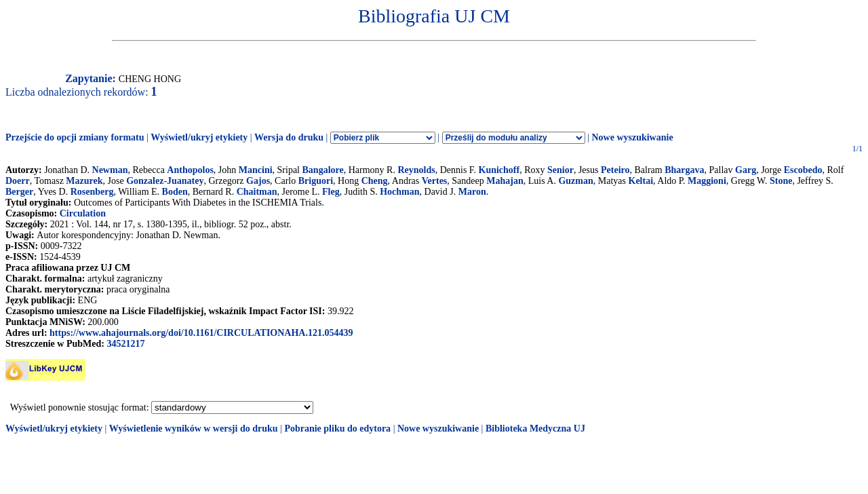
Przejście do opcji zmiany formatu (75, 137)
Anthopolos (190, 170)
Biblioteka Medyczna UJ (535, 429)
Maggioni (707, 181)
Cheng (375, 181)
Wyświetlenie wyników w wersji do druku (194, 429)
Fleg (331, 192)
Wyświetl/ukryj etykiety (199, 137)
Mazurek (84, 181)
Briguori (316, 181)
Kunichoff (499, 170)
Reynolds (416, 170)
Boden (175, 192)
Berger (19, 192)
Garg (746, 170)
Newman (110, 170)
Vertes (435, 181)
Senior (560, 170)
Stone (781, 181)
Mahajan (505, 181)
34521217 (125, 344)
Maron (472, 192)
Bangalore (323, 170)
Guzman (575, 181)
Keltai (641, 181)
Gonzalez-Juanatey (165, 181)
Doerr (18, 181)
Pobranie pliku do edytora (337, 429)
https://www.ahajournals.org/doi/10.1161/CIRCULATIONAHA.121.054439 (201, 333)
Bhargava (684, 170)
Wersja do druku (289, 137)
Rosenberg (92, 192)
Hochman (399, 192)
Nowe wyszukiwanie (632, 137)
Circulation (83, 213)
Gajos (258, 181)
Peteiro (615, 170)
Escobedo (803, 170)
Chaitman (257, 192)
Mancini (256, 170)
